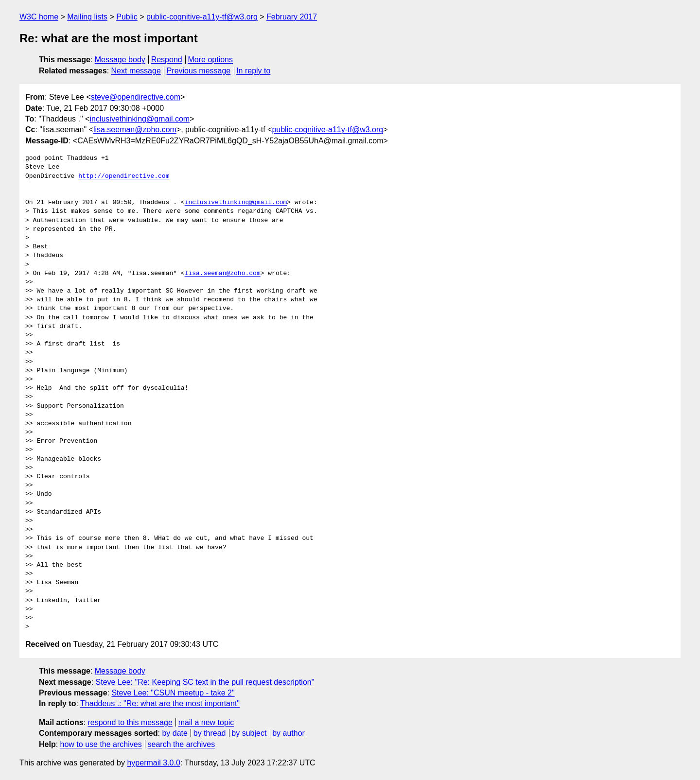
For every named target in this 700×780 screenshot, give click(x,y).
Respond (167, 60)
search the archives (182, 744)
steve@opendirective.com (136, 97)
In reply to (253, 71)
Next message (136, 71)
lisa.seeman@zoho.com (135, 130)
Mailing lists (87, 17)
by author (289, 733)
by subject (249, 733)
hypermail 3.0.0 (153, 763)
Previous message (199, 71)
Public (127, 17)
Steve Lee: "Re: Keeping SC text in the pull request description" (205, 682)
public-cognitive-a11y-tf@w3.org (202, 17)
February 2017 (292, 17)
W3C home (39, 17)
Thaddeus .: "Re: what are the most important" (160, 703)
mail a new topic (206, 722)
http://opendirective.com (124, 176)
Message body (120, 60)
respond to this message (130, 722)
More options (211, 60)
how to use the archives (101, 744)
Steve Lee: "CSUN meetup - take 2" (173, 693)
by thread (210, 733)
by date (175, 733)
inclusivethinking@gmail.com (140, 119)
